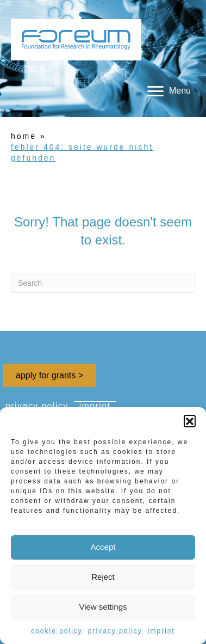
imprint (161, 631)
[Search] (103, 283)
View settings (103, 607)
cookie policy (57, 631)
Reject (103, 577)
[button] (190, 421)
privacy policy (115, 631)
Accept (103, 547)
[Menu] (169, 91)
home (24, 136)
